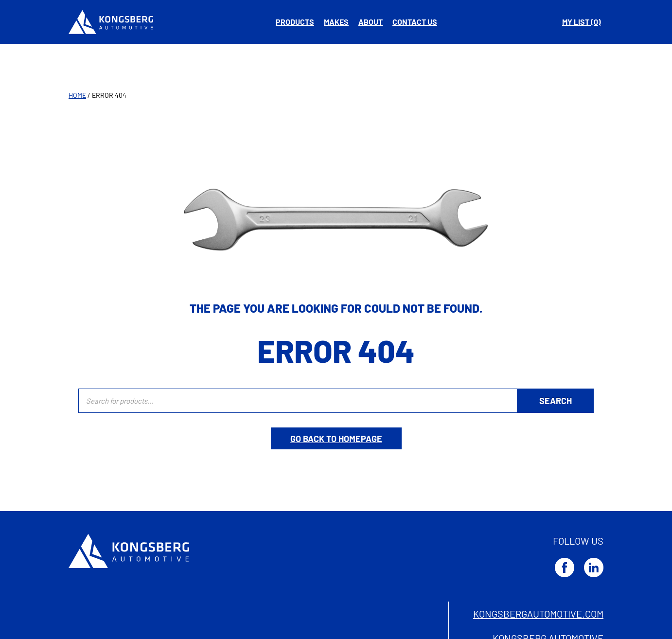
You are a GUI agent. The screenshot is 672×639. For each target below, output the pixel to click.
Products (295, 22)
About (371, 22)
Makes (336, 22)
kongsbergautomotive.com (538, 614)
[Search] (556, 401)
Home (77, 95)
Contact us (415, 22)
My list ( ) (582, 22)
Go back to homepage (336, 439)
